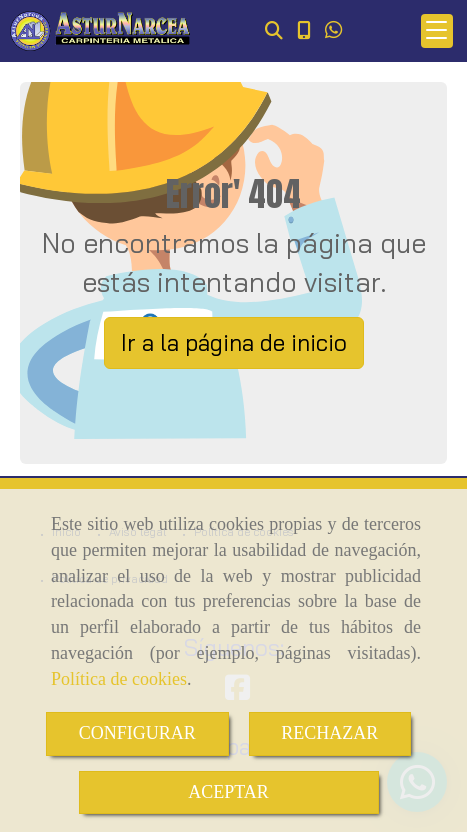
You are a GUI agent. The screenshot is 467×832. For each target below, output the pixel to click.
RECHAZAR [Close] (329, 733)
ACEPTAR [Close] (228, 792)
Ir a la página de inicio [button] (234, 342)
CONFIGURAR (137, 733)
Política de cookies (119, 679)
